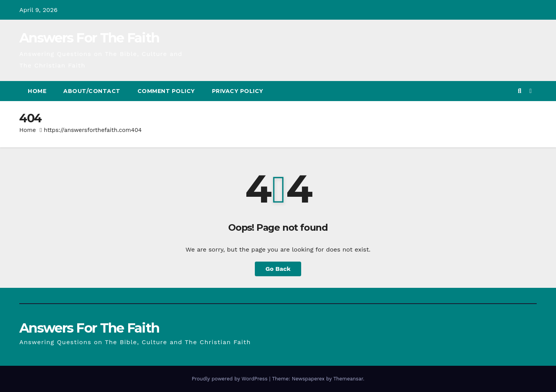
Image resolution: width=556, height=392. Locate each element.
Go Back (278, 269)
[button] (520, 91)
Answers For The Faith (89, 38)
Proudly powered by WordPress (230, 379)
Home (37, 91)
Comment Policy (166, 91)
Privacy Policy (238, 91)
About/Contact (92, 91)
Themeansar (348, 379)
